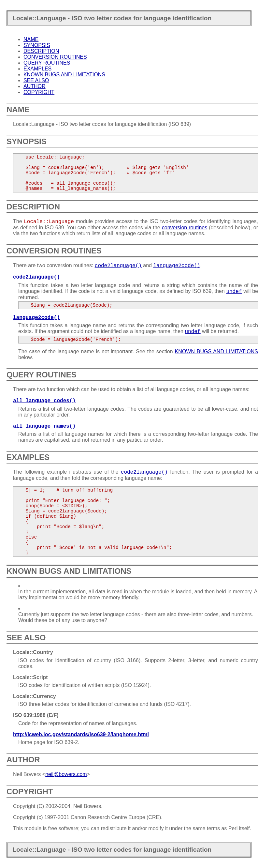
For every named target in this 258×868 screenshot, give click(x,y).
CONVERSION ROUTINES (55, 57)
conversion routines (185, 228)
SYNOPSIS (37, 45)
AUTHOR (35, 86)
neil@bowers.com (66, 774)
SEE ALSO (36, 80)
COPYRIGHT (39, 92)
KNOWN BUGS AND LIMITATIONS (64, 75)
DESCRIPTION (41, 51)
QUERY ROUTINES (47, 63)
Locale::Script (30, 677)
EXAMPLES (37, 69)
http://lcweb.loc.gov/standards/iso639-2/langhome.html (81, 734)
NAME (31, 39)
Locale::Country (33, 652)
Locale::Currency (35, 696)
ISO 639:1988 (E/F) (36, 715)
